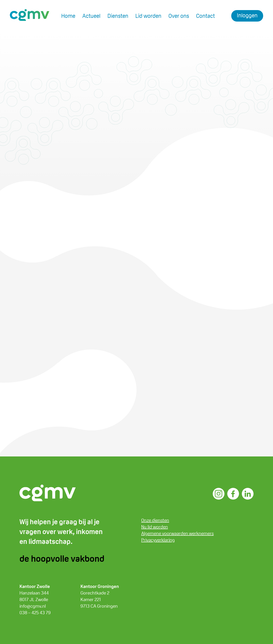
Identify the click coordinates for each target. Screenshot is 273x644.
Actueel (91, 16)
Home (68, 16)
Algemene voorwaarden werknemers (177, 533)
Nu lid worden (155, 527)
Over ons (179, 16)
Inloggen (247, 15)
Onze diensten (155, 520)
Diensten (118, 16)
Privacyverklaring (158, 540)
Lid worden (148, 16)
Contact (205, 16)
